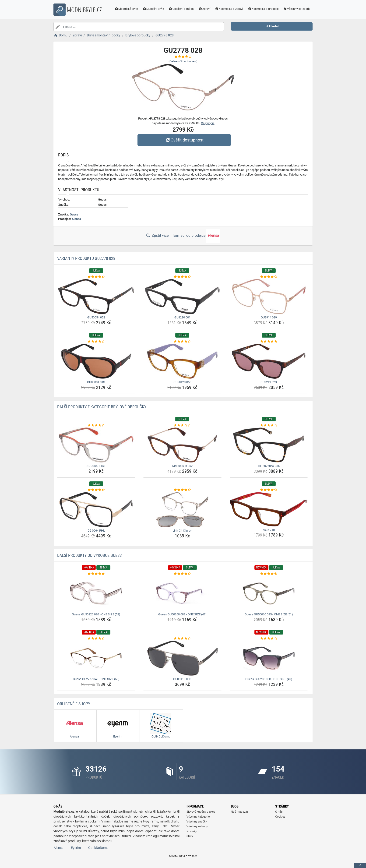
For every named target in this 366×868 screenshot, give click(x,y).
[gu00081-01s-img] (96, 361)
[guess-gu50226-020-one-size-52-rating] (96, 574)
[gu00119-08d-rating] (182, 639)
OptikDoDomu (98, 848)
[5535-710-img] (269, 509)
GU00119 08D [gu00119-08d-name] (182, 679)
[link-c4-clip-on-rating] (182, 490)
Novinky (192, 831)
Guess (74, 214)
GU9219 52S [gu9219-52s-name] (269, 382)
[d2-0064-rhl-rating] (96, 490)
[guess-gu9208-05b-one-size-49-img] (269, 658)
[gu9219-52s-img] (269, 361)
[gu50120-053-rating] (182, 342)
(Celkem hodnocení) (183, 61)
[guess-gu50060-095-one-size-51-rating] (269, 574)
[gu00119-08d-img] (182, 658)
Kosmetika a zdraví (229, 9)
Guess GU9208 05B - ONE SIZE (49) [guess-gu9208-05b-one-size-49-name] (269, 679)
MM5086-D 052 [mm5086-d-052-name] (182, 466)
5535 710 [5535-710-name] (269, 530)
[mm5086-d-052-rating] (182, 425)
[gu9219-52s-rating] (269, 342)
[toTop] (360, 865)
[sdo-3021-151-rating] (96, 425)
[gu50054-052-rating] (96, 277)
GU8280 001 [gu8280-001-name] (182, 317)
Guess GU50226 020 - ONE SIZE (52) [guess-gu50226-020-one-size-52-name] (96, 614)
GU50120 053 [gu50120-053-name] (182, 382)
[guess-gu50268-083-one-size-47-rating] (182, 574)
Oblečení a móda (181, 9)
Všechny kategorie (297, 9)
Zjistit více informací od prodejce (183, 236)
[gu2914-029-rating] (269, 277)
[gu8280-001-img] (182, 296)
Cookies (280, 817)
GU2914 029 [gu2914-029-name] (269, 317)
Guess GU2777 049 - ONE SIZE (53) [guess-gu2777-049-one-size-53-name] (96, 679)
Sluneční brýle (153, 9)
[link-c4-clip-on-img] (182, 510)
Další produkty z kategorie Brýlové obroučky (102, 407)
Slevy (190, 836)
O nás (279, 812)
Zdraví (204, 9)
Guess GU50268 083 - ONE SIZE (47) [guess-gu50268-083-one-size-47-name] (182, 614)
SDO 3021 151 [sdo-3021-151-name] (96, 466)
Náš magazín (239, 812)
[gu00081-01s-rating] (96, 342)
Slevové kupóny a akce (201, 812)
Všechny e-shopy (197, 826)
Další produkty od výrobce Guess (89, 555)
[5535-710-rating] (269, 490)
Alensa (76, 219)
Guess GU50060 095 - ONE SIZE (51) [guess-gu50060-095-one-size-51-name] (269, 614)
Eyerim (76, 848)
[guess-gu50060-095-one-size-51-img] (269, 593)
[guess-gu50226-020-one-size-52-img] (96, 593)
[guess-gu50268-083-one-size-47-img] (182, 593)
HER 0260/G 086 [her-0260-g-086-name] (269, 466)
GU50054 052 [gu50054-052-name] (96, 317)
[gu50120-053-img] (182, 361)
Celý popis (208, 123)
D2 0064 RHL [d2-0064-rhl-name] (96, 531)
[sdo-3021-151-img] (96, 445)
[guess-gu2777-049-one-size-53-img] (96, 658)
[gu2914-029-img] (269, 296)
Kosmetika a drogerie (263, 9)
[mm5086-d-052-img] (182, 445)
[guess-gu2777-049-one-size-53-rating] (96, 639)
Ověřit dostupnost (184, 140)
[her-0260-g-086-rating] (269, 425)
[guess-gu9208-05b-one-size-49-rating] (269, 639)
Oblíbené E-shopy (74, 704)
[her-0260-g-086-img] (269, 445)
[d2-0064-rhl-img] (96, 510)
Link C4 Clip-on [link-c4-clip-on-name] (182, 531)
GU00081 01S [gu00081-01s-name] (96, 382)
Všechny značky (197, 822)
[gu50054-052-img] (96, 296)
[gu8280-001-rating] (182, 277)
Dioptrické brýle (126, 9)
